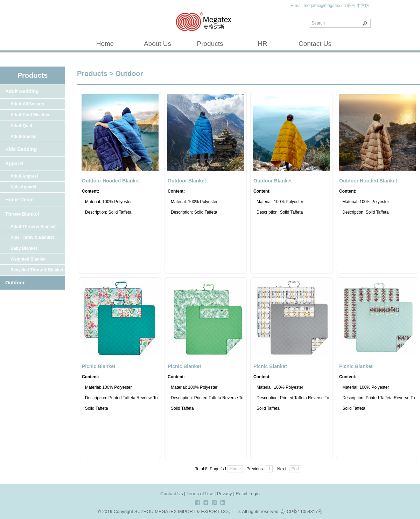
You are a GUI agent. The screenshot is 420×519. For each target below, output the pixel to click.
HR (262, 44)
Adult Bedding (22, 91)
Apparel (14, 164)
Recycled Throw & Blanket (37, 270)
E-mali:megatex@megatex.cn (318, 6)
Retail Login (248, 494)
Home (105, 44)
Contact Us (315, 44)
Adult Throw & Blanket (33, 227)
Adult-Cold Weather (30, 115)
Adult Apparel (24, 176)
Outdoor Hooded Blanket (111, 181)
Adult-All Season (27, 104)
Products (210, 44)
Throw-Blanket (22, 214)
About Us (157, 44)
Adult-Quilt (21, 126)
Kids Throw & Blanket (32, 237)
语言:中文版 (358, 6)
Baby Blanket (24, 248)
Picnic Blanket (99, 366)
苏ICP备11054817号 (302, 511)
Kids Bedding (21, 149)
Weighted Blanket (28, 259)
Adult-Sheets (23, 137)
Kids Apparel (23, 187)
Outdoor (15, 283)
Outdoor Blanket (187, 181)
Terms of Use (200, 494)
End (295, 469)
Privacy (225, 494)
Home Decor (20, 200)
